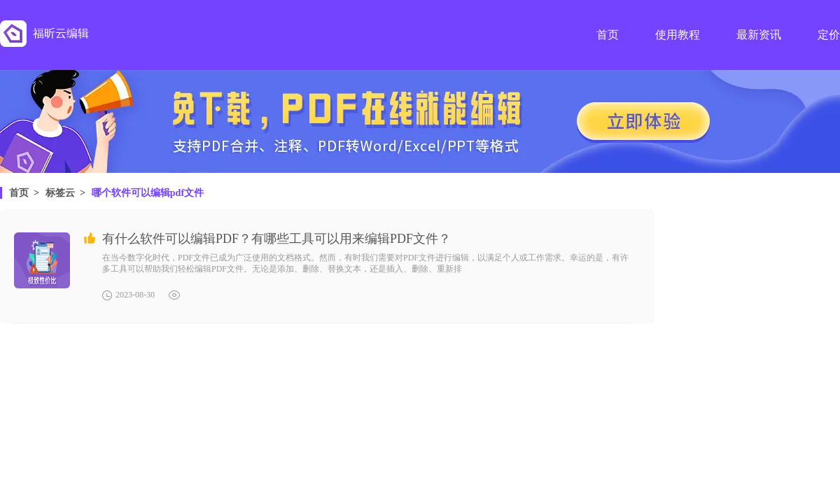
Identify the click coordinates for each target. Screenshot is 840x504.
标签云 (60, 193)
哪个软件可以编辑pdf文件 (148, 193)
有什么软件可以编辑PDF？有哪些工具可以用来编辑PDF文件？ (276, 239)
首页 (19, 193)
